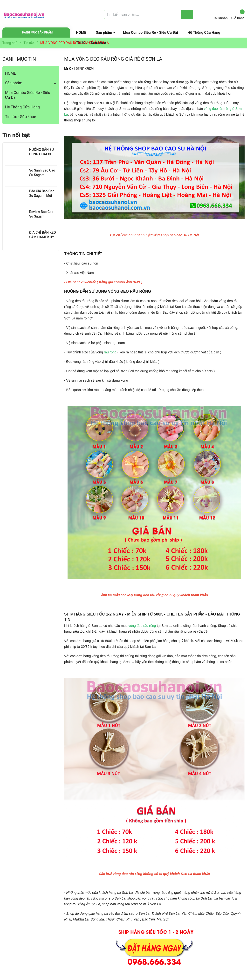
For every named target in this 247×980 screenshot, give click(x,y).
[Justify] (187, 14)
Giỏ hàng (238, 15)
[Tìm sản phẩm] (149, 14)
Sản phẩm (104, 33)
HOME (81, 33)
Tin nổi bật (16, 135)
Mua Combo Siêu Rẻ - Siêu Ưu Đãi (151, 33)
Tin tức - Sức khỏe (21, 117)
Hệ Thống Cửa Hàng (204, 33)
